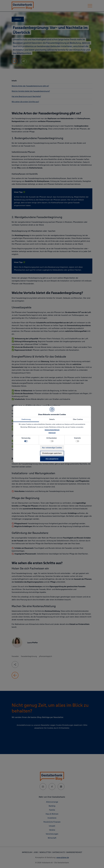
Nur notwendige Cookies (52, 448)
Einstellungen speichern (52, 453)
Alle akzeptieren (52, 459)
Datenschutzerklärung (52, 430)
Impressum (52, 433)
